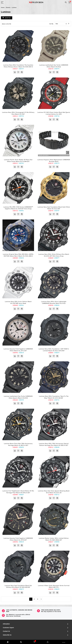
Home (3, 7)
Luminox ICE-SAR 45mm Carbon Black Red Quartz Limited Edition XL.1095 (54, 113)
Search (66, 2)
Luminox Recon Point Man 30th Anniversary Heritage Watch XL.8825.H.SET (18, 444)
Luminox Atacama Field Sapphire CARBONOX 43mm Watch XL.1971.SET (18, 350)
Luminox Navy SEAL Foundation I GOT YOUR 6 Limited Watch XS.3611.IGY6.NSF (54, 350)
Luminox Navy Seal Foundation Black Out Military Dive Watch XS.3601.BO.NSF (18, 586)
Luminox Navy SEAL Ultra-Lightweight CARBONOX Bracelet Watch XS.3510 (54, 302)
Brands (8, 7)
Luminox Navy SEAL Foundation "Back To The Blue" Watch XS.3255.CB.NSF (54, 397)
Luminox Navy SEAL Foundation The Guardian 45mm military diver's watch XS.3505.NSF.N (18, 66)
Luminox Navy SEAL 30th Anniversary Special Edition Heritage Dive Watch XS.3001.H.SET (54, 444)
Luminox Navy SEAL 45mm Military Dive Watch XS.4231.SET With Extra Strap (54, 255)
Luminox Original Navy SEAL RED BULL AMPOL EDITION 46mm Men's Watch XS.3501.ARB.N (18, 255)
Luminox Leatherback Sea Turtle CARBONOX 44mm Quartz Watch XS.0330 (18, 397)
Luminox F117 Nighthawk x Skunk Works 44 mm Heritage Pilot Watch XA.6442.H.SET (18, 492)
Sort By (51, 24)
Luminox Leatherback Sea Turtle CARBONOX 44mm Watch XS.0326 (54, 66)
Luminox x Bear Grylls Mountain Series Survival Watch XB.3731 (54, 586)
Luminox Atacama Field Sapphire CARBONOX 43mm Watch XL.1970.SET (18, 539)
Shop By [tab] (8, 18)
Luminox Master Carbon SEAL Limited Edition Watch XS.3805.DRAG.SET (54, 539)
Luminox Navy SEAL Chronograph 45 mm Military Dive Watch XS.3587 (18, 113)
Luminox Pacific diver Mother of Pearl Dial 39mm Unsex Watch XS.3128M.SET (18, 161)
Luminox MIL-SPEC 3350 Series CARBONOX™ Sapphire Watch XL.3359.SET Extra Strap (18, 208)
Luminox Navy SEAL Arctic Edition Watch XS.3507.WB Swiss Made (18, 302)
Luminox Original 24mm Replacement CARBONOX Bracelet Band (54, 161)
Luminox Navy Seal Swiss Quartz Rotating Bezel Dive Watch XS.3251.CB (54, 492)
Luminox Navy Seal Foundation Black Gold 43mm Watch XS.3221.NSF (54, 208)
